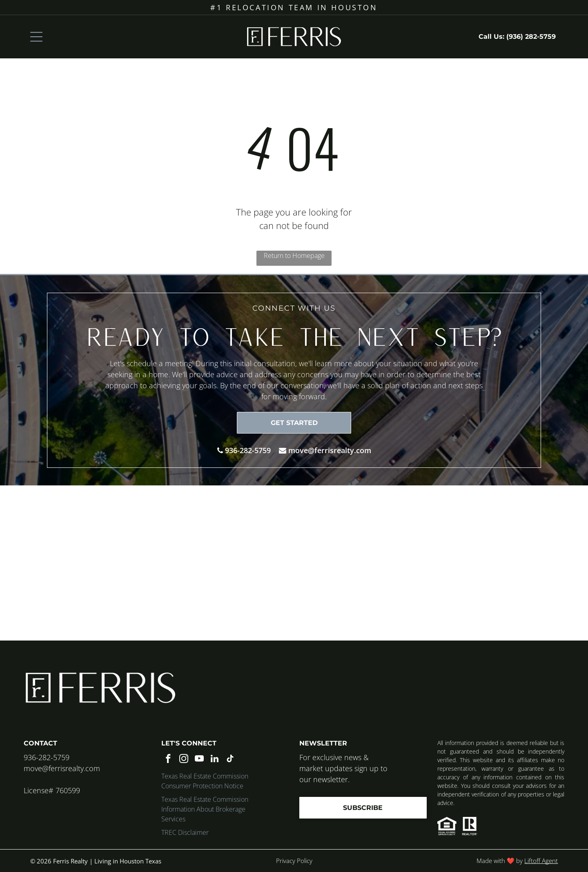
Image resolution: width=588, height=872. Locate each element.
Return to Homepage (294, 256)
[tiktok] (230, 760)
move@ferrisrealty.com (330, 450)
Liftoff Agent (541, 861)
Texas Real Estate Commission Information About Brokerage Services (205, 809)
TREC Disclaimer (185, 832)
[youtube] (199, 760)
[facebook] (168, 760)
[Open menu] (36, 37)
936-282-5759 (248, 450)
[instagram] (184, 760)
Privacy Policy (294, 861)
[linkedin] (215, 760)
